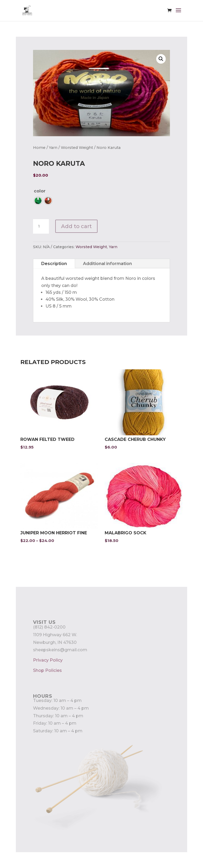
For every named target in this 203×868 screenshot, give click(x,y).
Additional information (107, 264)
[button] (161, 59)
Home (39, 148)
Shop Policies (47, 670)
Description (54, 264)
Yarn (53, 148)
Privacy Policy (48, 660)
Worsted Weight (77, 148)
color (40, 191)
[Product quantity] (41, 227)
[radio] (38, 201)
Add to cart (76, 226)
